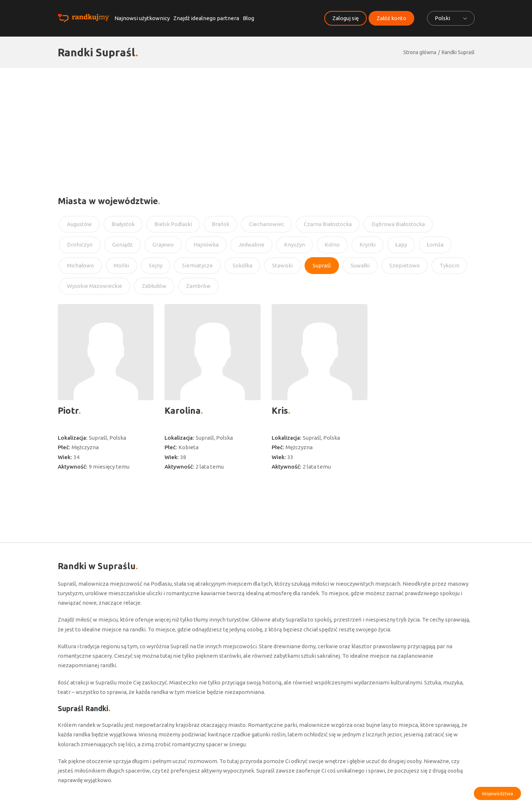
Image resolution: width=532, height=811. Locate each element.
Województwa (497, 793)
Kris (280, 411)
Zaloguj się (346, 18)
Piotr (68, 411)
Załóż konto (391, 18)
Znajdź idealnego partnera (206, 18)
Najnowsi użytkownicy (142, 18)
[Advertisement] (266, 123)
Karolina (183, 411)
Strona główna (420, 52)
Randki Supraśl (458, 52)
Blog (248, 18)
